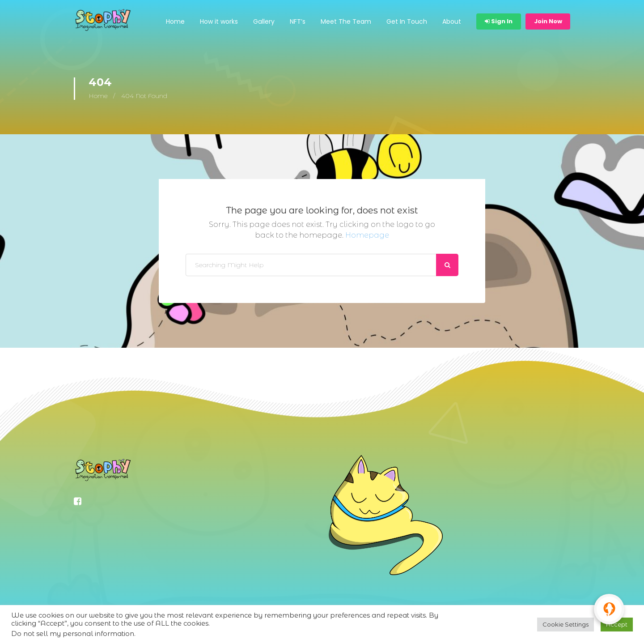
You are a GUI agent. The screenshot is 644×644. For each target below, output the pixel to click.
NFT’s (298, 21)
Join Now (548, 21)
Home (175, 21)
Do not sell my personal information (73, 634)
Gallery (264, 21)
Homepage (367, 235)
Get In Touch (407, 21)
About (452, 21)
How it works (219, 21)
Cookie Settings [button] (566, 624)
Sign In (499, 21)
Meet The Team (346, 21)
